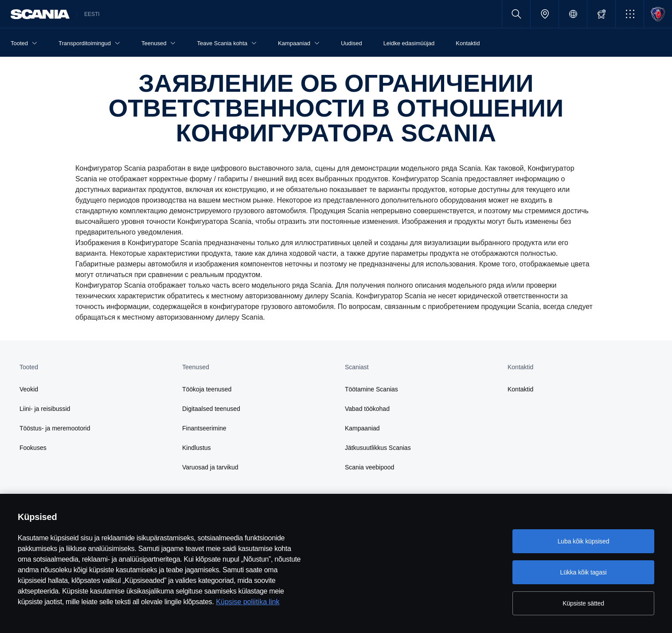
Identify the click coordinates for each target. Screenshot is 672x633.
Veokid (29, 389)
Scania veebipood (369, 467)
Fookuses (33, 448)
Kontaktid (520, 389)
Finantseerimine (204, 428)
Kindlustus (197, 448)
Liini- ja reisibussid (45, 409)
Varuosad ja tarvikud (210, 467)
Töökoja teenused (207, 389)
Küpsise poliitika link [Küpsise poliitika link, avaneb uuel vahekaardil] (248, 602)
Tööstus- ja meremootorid (55, 428)
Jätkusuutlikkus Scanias (378, 448)
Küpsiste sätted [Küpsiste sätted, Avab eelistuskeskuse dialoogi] (583, 603)
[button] (630, 14)
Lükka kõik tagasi (583, 572)
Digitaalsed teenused (211, 409)
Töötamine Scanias (371, 389)
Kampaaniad (362, 428)
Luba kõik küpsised (584, 541)
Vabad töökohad (367, 409)
